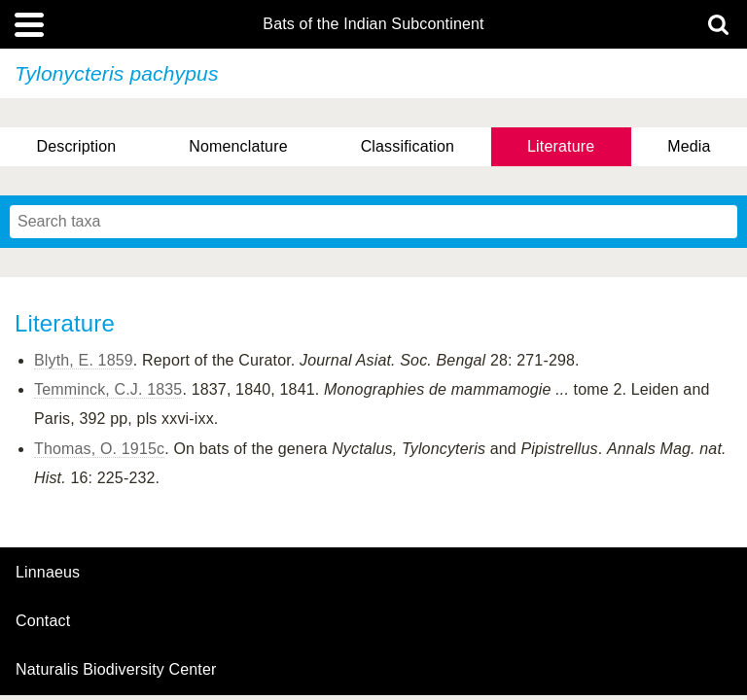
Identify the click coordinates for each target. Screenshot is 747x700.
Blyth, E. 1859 (84, 360)
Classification (408, 146)
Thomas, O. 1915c (99, 449)
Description (76, 146)
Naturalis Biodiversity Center (116, 670)
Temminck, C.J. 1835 (108, 389)
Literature (561, 146)
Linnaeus (48, 573)
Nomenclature (238, 146)
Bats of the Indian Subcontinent (373, 24)
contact (43, 621)
